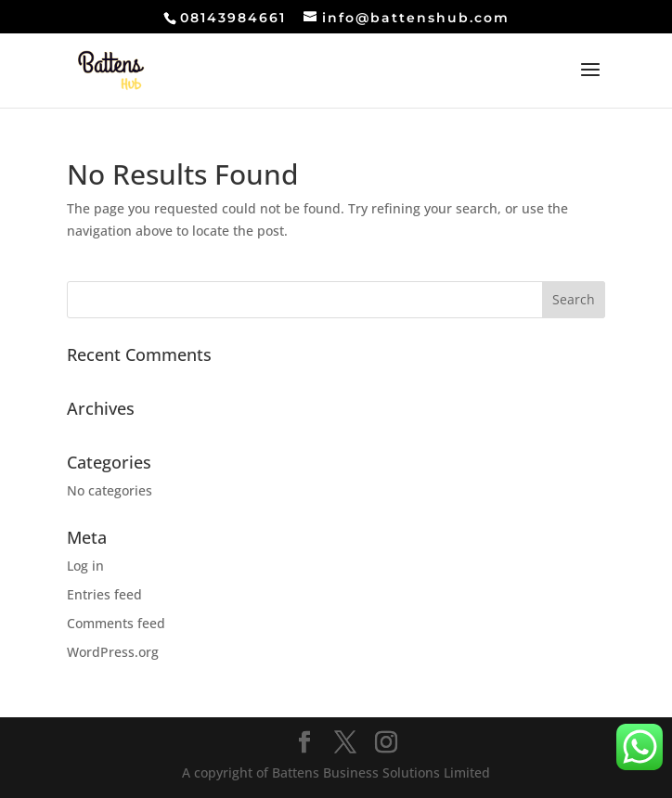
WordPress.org (113, 652)
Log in (85, 566)
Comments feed (116, 623)
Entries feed (104, 594)
